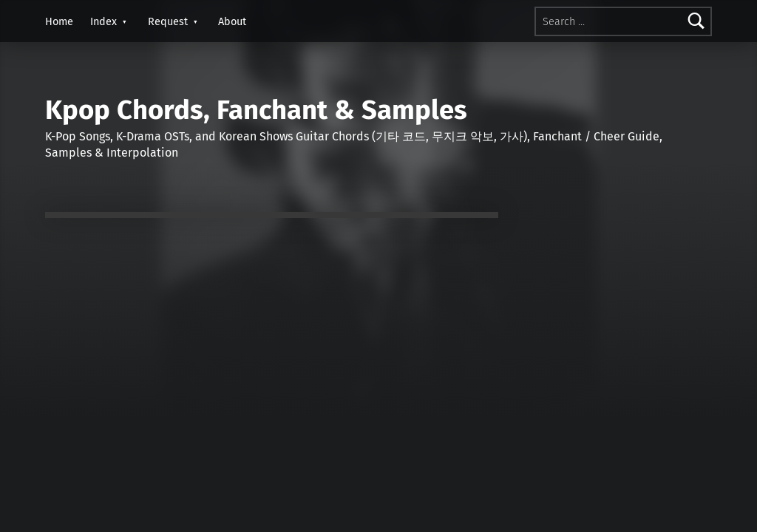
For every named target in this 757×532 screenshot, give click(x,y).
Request (168, 21)
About (232, 21)
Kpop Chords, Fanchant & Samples (256, 110)
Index (103, 21)
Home (59, 21)
